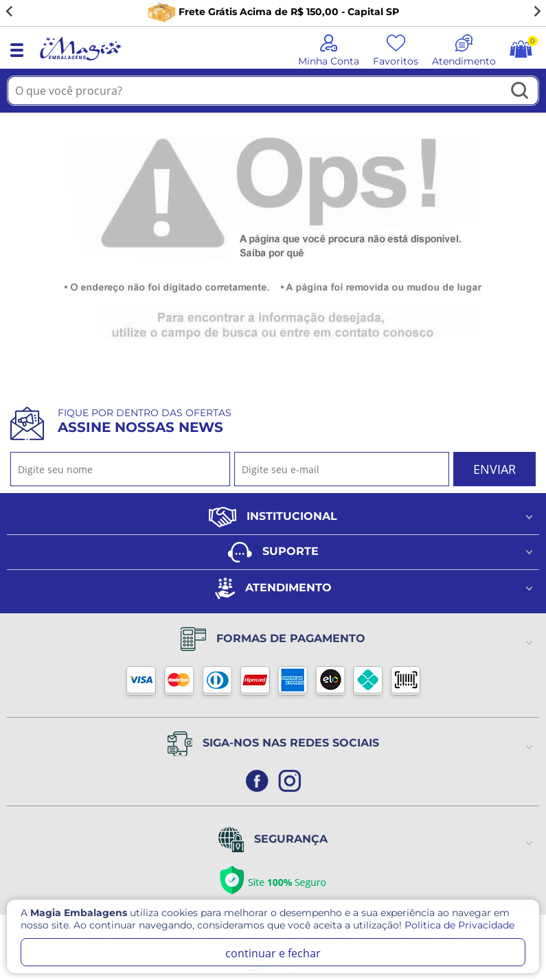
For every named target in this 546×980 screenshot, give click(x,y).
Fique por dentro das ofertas (145, 421)
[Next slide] (536, 12)
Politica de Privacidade (459, 925)
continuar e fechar (273, 953)
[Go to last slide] (10, 12)
